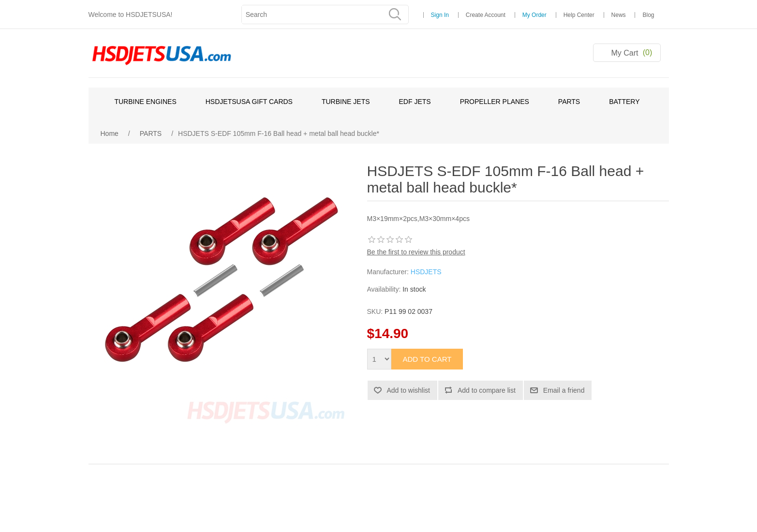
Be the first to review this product (416, 252)
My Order (534, 15)
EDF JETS (415, 102)
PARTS (569, 102)
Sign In (440, 15)
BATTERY (624, 102)
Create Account (486, 15)
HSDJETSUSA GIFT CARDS (249, 102)
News (619, 15)
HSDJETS (426, 272)
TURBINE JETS (346, 102)
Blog (648, 15)
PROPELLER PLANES (495, 102)
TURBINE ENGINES (145, 102)
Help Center (579, 15)
